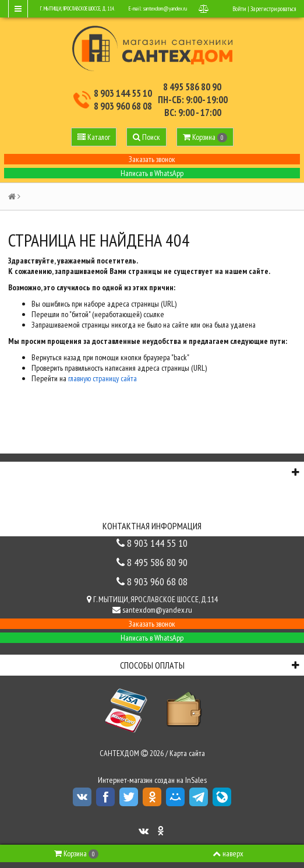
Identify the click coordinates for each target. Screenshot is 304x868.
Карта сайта (187, 753)
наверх (228, 853)
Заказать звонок (152, 159)
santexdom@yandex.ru (165, 8)
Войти (239, 9)
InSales (196, 780)
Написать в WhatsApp (152, 173)
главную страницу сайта (102, 378)
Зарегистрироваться (273, 9)
